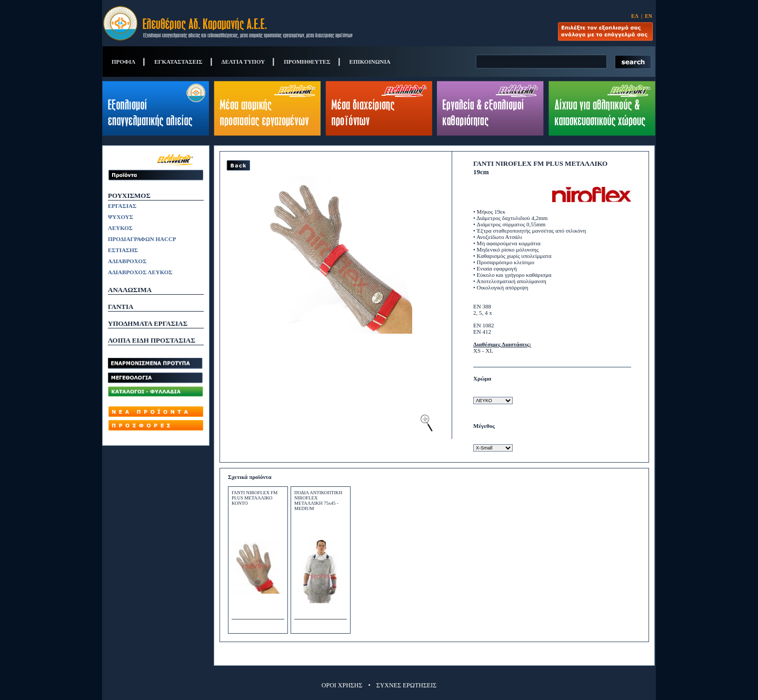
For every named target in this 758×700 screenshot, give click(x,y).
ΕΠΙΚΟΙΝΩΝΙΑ (370, 62)
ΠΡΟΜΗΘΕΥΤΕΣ (307, 62)
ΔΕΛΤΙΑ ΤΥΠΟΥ (243, 62)
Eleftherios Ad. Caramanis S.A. (228, 23)
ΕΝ (649, 16)
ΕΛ (635, 16)
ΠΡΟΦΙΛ (123, 62)
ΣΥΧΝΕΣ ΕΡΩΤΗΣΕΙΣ (407, 685)
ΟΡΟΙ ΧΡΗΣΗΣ (342, 685)
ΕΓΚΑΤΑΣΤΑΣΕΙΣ (178, 62)
